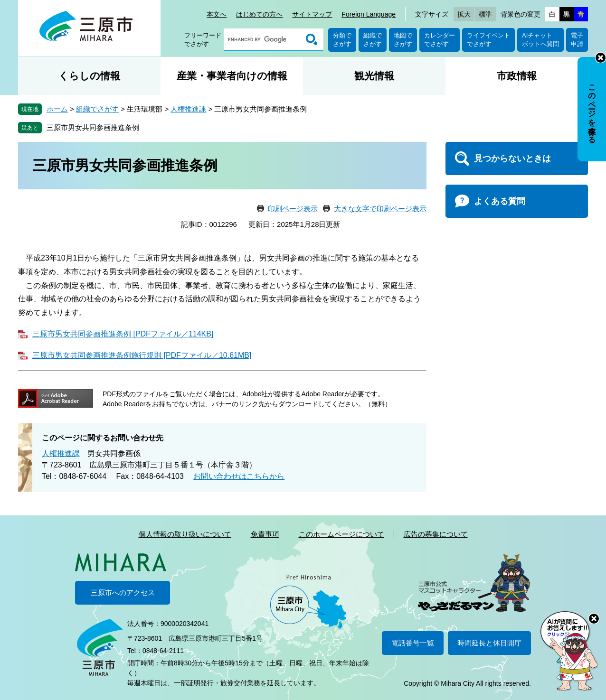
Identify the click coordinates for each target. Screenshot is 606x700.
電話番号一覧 (413, 643)
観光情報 (374, 76)
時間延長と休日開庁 (489, 643)
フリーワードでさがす (203, 40)
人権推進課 (188, 109)
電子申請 (577, 40)
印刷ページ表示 (293, 209)
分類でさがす (342, 40)
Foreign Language (369, 14)
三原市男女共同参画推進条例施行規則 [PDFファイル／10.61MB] (142, 355)
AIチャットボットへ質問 (540, 40)
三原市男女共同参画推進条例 (93, 127)
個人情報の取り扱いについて (185, 534)
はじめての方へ (259, 14)
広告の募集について (436, 534)
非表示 (601, 58)
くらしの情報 (89, 76)
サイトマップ (312, 14)
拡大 (464, 14)
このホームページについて (341, 534)
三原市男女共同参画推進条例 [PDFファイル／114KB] (123, 334)
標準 (485, 14)
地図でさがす (403, 40)
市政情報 (517, 76)
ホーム (57, 109)
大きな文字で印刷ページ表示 (380, 209)
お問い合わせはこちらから (239, 476)
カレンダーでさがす (440, 40)
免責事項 (265, 534)
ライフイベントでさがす (488, 40)
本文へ (217, 14)
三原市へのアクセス (123, 593)
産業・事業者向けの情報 (232, 76)
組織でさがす (373, 40)
